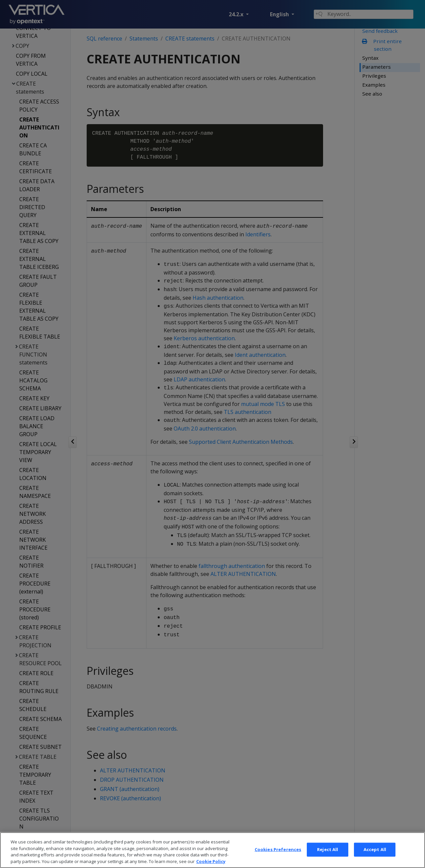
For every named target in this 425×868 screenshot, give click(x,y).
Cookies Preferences (278, 857)
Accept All (375, 857)
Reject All (328, 857)
